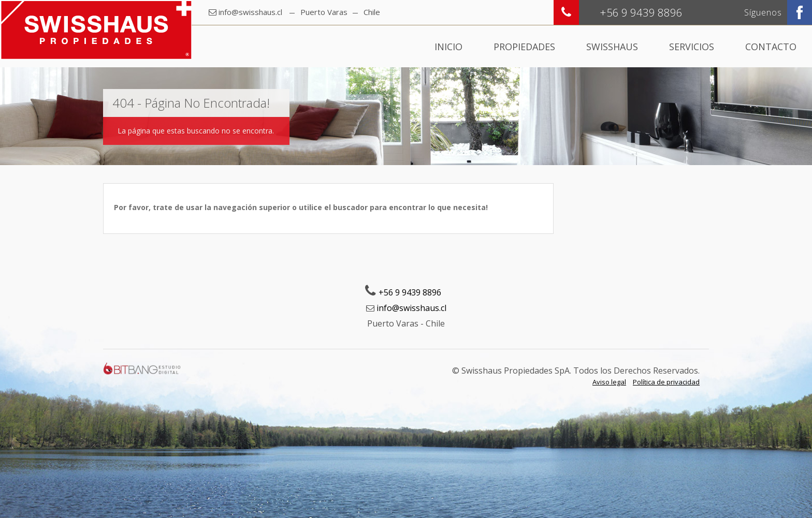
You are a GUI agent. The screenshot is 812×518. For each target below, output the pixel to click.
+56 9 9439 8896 (410, 292)
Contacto (771, 47)
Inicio (448, 47)
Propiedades (524, 47)
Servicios (692, 47)
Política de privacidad (666, 382)
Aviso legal (609, 382)
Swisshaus (612, 47)
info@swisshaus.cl (250, 12)
